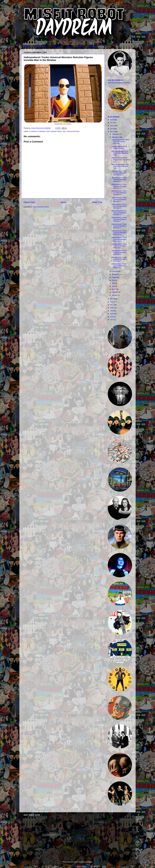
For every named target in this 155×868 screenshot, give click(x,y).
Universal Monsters (73, 131)
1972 (112, 320)
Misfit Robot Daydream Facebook (119, 83)
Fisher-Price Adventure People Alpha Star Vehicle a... (121, 160)
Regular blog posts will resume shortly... (119, 147)
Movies (69, 47)
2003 (112, 314)
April (114, 286)
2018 (112, 120)
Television (56, 47)
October (115, 271)
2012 (112, 302)
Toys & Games (41, 47)
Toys (64, 131)
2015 (112, 129)
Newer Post (29, 202)
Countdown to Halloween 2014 (39, 131)
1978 (112, 317)
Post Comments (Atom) (41, 207)
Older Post (97, 202)
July (114, 280)
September (116, 274)
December (116, 134)
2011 (112, 305)
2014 (112, 132)
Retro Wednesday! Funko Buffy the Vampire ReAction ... (120, 142)
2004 (112, 311)
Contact (92, 47)
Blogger (90, 862)
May (114, 283)
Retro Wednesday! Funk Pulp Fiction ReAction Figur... (120, 153)
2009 (112, 308)
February (115, 292)
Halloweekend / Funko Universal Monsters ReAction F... (119, 173)
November (116, 137)
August (115, 277)
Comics (80, 47)
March (114, 289)
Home (27, 47)
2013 (112, 299)
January (115, 295)
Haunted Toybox (56, 131)
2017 (112, 123)
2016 (112, 126)
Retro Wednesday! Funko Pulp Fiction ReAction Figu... (120, 166)
